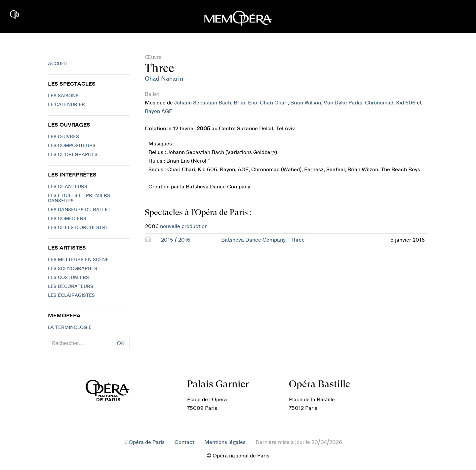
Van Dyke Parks (343, 103)
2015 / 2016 (176, 240)
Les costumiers (68, 278)
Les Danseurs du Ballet (79, 210)
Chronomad (379, 103)
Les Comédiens (67, 219)
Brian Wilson (306, 103)
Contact (184, 442)
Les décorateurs (71, 287)
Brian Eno (245, 103)
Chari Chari (274, 103)
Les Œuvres (63, 137)
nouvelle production (184, 226)
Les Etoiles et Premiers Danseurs (79, 198)
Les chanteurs (68, 187)
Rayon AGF (159, 111)
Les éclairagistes (71, 295)
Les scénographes (73, 269)
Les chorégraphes (73, 155)
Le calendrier (66, 105)
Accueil (58, 64)
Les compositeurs (72, 146)
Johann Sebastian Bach (203, 103)
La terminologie (70, 328)
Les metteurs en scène (78, 260)
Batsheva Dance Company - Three (263, 240)
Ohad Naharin (164, 79)
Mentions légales (225, 442)
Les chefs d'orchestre (78, 228)
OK (121, 343)
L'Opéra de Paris (144, 442)
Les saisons (63, 96)
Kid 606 (406, 103)
